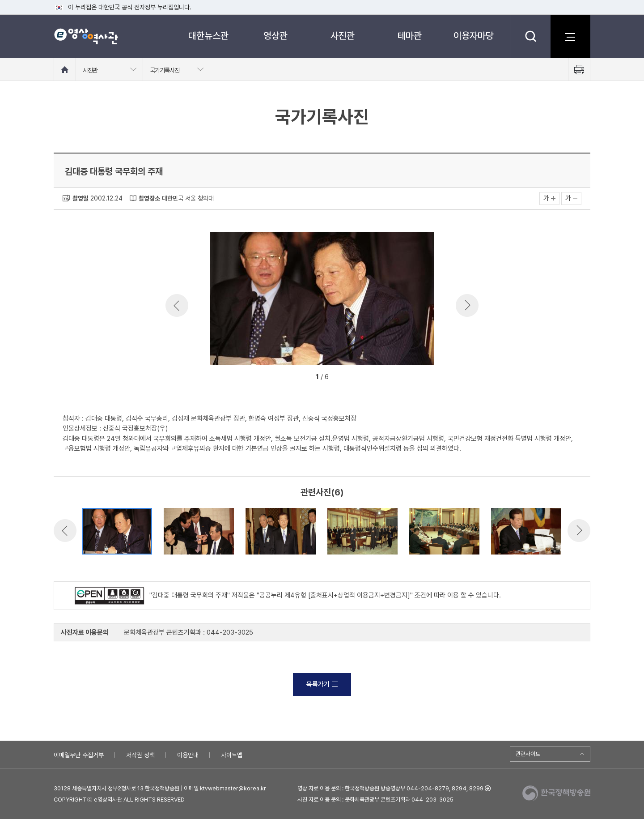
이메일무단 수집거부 (79, 755)
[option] (322, 300)
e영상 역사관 (86, 36)
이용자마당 (474, 36)
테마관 (410, 36)
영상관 (275, 36)
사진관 (343, 36)
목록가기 (322, 684)
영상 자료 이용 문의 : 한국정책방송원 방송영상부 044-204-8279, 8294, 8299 (390, 788)
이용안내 (188, 755)
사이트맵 (232, 755)
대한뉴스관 (208, 36)
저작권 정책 (140, 755)
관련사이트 (528, 754)
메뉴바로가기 (0, 0)
